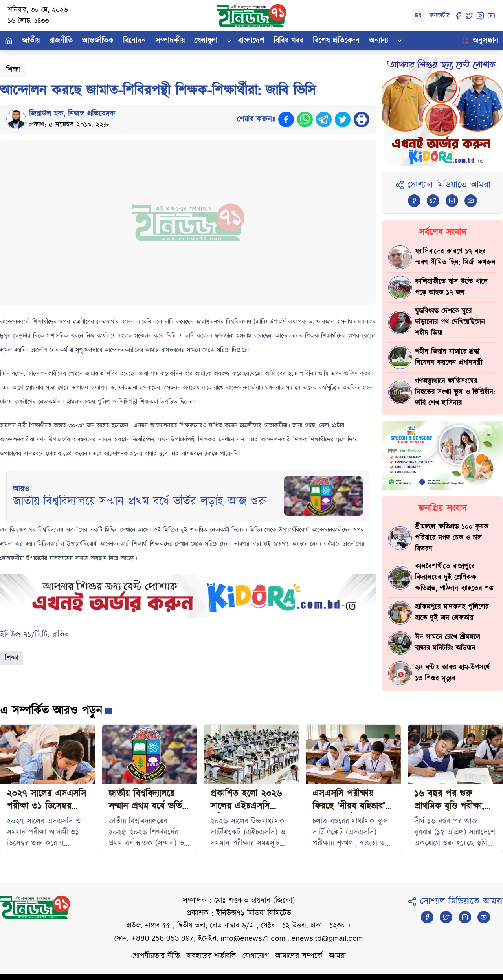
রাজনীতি (61, 41)
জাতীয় (31, 41)
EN (418, 16)
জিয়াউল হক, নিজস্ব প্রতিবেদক (72, 114)
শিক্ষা (13, 70)
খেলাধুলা (206, 41)
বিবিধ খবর (288, 41)
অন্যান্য (378, 41)
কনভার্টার (440, 16)
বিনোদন (134, 41)
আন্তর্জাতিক (98, 41)
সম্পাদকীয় (170, 41)
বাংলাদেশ (251, 41)
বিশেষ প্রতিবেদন (336, 41)
